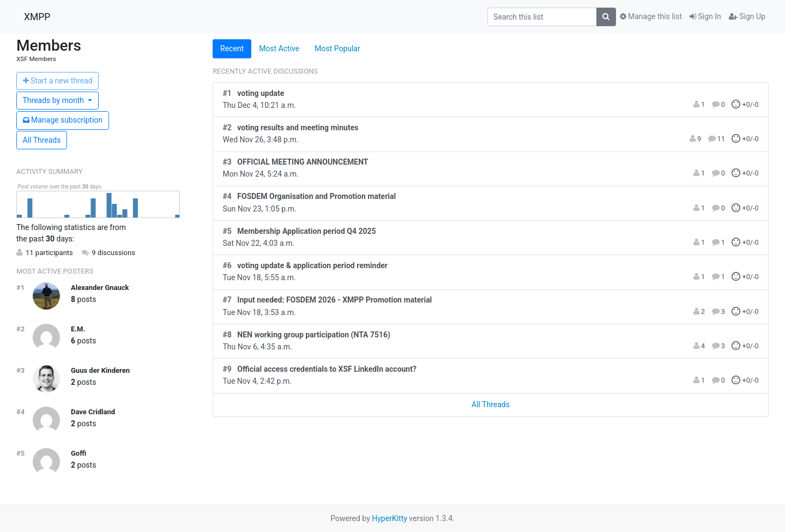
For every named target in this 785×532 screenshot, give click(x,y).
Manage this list (651, 16)
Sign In (705, 16)
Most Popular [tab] (337, 49)
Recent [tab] (232, 49)
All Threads (42, 140)
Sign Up (747, 16)
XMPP (37, 17)
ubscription (63, 120)
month (55, 100)
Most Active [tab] (279, 49)
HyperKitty (390, 518)
